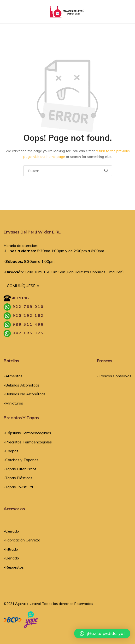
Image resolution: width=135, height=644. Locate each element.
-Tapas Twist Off (18, 487)
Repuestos (15, 567)
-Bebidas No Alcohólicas (25, 394)
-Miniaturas (13, 403)
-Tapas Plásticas (18, 478)
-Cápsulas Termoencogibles (27, 433)
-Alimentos (13, 376)
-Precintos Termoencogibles (28, 442)
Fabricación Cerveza (23, 540)
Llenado (12, 558)
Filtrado (12, 549)
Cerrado (12, 531)
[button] (102, 633)
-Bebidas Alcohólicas (22, 385)
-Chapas (11, 451)
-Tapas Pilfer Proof (20, 469)
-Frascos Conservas (114, 376)
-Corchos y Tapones (21, 460)
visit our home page (49, 157)
